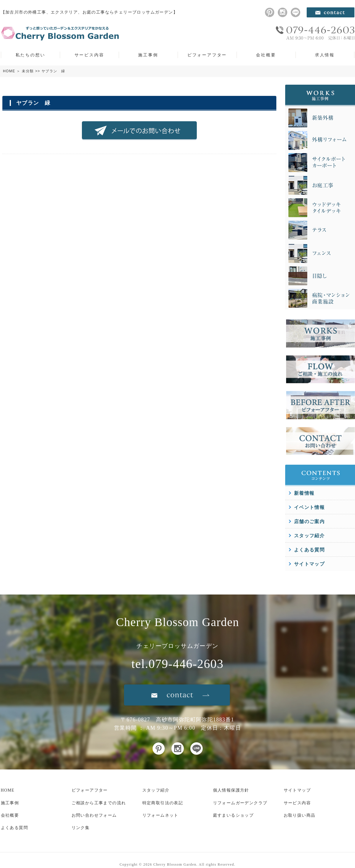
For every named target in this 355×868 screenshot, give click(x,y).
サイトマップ (309, 564)
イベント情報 (309, 507)
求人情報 (325, 55)
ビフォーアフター (207, 55)
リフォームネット (160, 815)
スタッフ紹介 (309, 536)
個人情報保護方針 (231, 790)
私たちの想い (30, 55)
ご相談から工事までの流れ (99, 803)
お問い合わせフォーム (94, 815)
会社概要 (266, 55)
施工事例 (148, 55)
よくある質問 (309, 550)
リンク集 (81, 828)
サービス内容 (89, 55)
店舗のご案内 (309, 521)
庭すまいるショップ (233, 815)
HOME (9, 71)
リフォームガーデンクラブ (240, 803)
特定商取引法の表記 (163, 803)
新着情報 (304, 493)
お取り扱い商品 (300, 815)
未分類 (28, 71)
